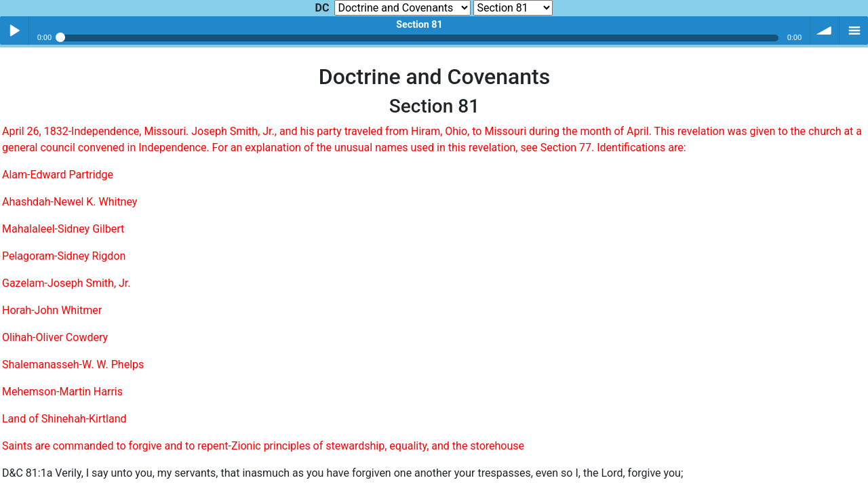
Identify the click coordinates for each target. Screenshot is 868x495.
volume (825, 31)
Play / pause (14, 31)
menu (854, 31)
